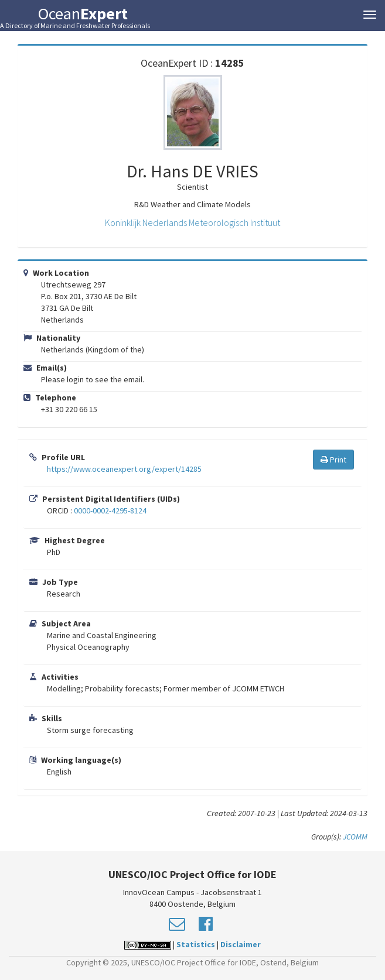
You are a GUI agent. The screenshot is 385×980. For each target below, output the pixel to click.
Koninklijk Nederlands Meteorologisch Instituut (192, 222)
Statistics (196, 944)
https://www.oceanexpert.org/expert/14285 (124, 469)
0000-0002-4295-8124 (110, 510)
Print (333, 460)
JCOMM (355, 837)
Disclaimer (241, 944)
